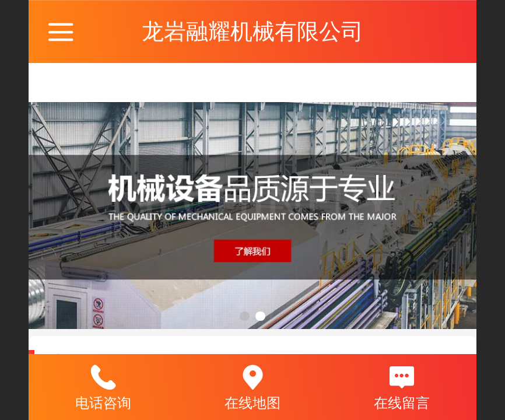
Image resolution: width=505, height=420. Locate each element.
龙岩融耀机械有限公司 (253, 31)
